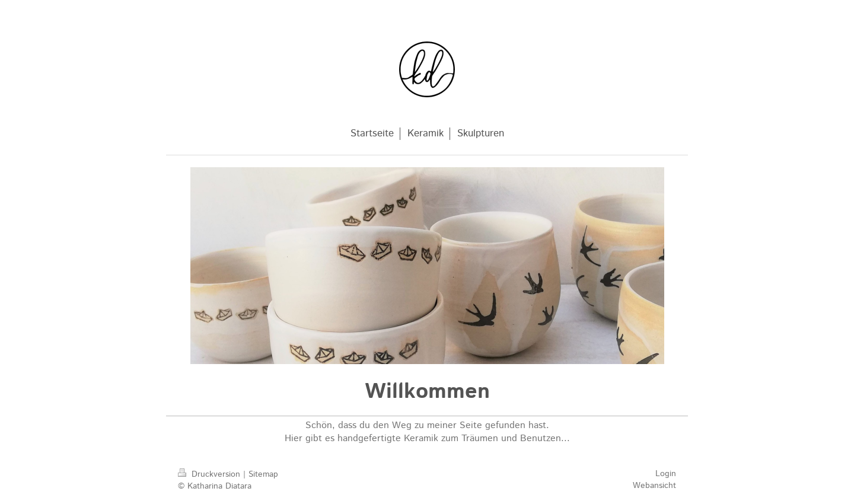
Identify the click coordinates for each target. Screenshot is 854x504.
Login (666, 474)
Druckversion (211, 474)
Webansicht (654, 486)
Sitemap (263, 474)
